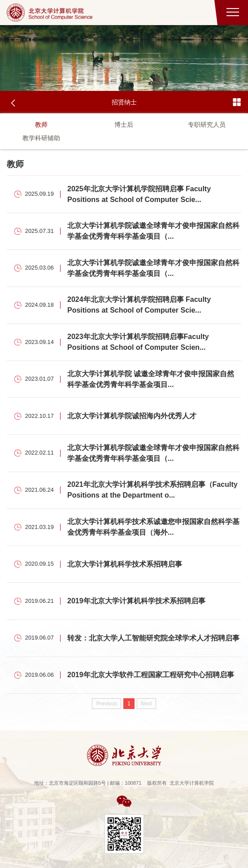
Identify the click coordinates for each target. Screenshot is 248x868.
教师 (41, 125)
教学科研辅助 (41, 138)
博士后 (124, 125)
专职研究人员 (207, 125)
